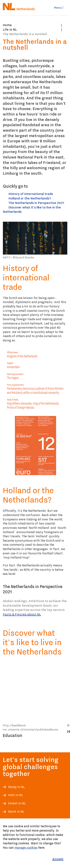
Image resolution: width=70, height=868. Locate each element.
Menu (59, 8)
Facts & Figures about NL (22, 614)
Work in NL (16, 812)
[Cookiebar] (35, 843)
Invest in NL (17, 803)
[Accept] (58, 859)
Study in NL (16, 787)
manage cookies (26, 847)
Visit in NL (15, 795)
